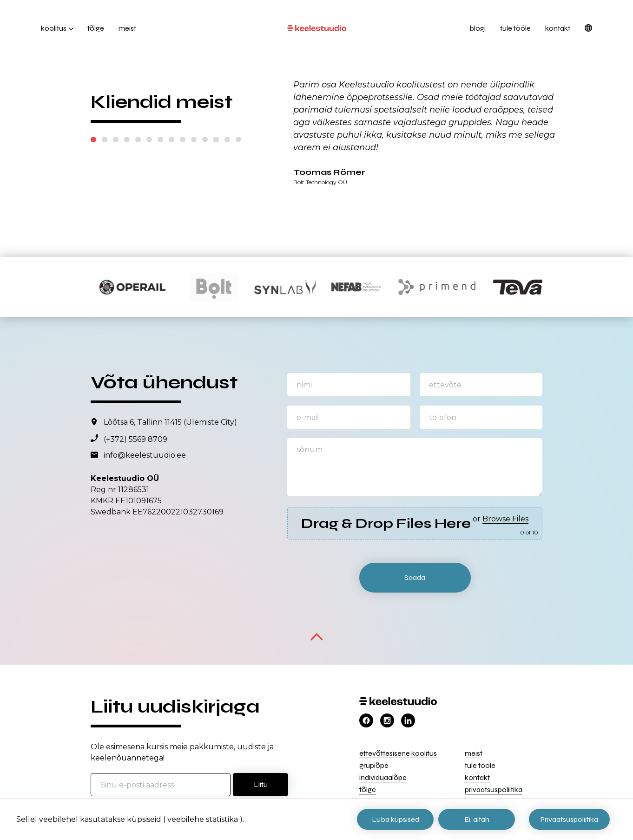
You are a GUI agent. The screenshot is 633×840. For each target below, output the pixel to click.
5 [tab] (138, 140)
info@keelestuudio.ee (145, 455)
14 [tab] (238, 140)
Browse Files (505, 519)
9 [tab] (183, 140)
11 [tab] (205, 140)
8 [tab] (171, 140)
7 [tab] (160, 140)
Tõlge (96, 28)
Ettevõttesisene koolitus (398, 753)
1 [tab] (93, 140)
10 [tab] (194, 140)
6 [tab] (149, 140)
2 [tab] (105, 140)
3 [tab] (116, 140)
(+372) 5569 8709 (135, 439)
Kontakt (558, 28)
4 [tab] (127, 140)
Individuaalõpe (383, 777)
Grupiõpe (374, 765)
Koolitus (54, 28)
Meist (127, 28)
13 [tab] (227, 140)
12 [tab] (216, 140)
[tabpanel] (427, 132)
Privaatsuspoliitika (494, 790)
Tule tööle (515, 28)
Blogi (478, 28)
